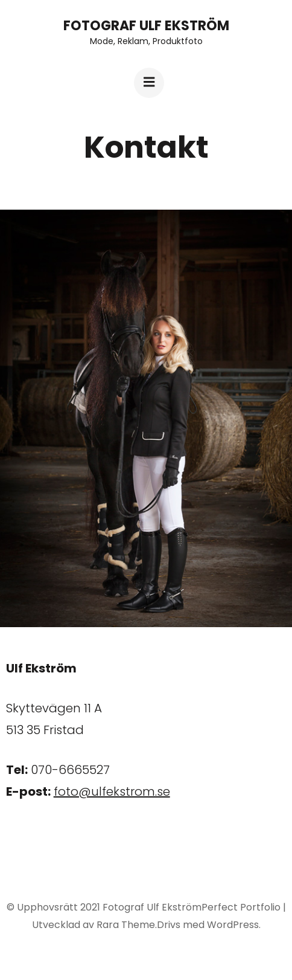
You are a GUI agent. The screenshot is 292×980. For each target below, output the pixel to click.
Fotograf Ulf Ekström (146, 26)
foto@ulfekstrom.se (112, 791)
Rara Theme (126, 925)
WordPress (233, 925)
